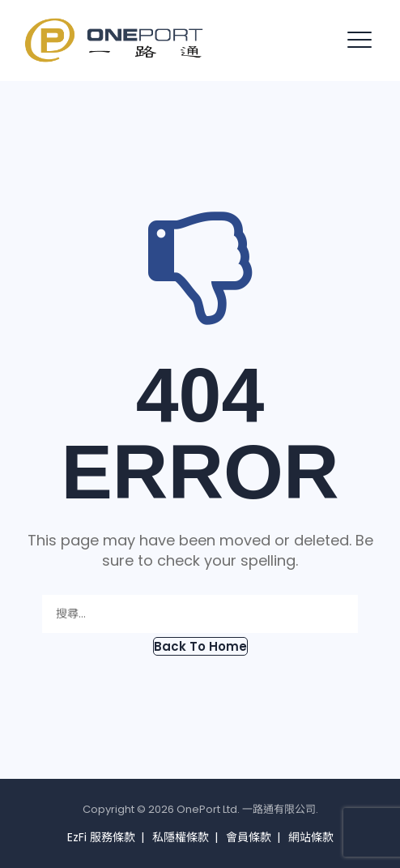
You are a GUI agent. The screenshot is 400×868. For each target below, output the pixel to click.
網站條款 (311, 837)
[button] (200, 646)
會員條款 (249, 837)
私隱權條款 (181, 837)
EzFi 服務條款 (101, 837)
